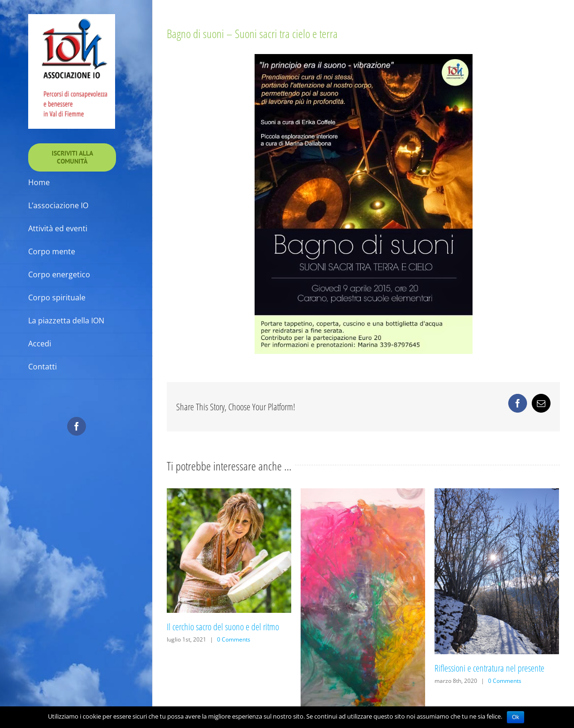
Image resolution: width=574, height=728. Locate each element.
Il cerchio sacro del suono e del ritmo (223, 627)
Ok (516, 717)
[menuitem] (72, 157)
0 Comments (234, 639)
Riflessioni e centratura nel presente (489, 668)
